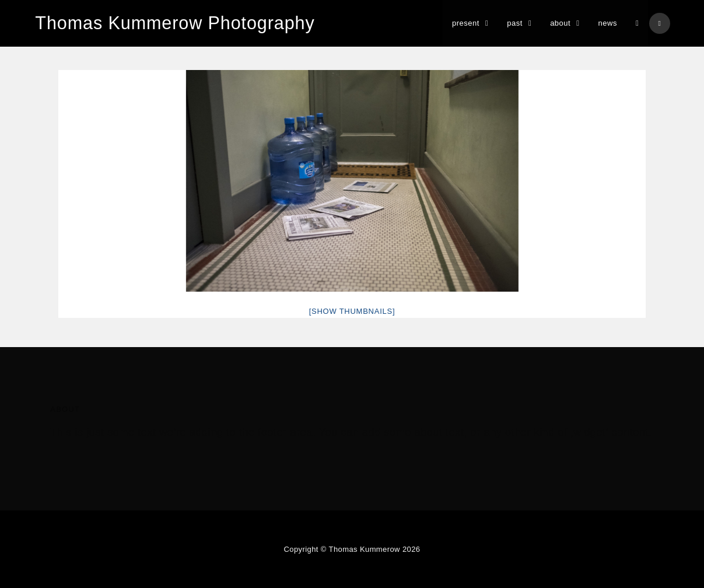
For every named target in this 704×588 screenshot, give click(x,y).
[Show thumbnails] (352, 311)
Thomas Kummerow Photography (172, 23)
